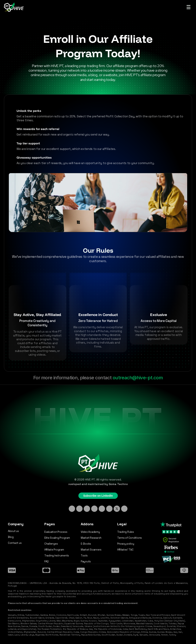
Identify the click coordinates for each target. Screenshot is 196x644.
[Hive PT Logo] (15, 7)
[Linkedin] (72, 509)
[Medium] (124, 509)
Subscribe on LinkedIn (98, 496)
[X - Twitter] (117, 509)
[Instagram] (79, 509)
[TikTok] (87, 509)
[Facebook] (102, 509)
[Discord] (94, 509)
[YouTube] (109, 509)
